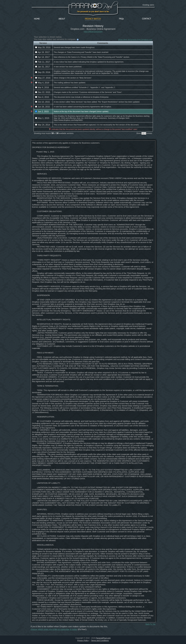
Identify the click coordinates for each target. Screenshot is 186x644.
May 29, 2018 (43, 47)
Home (37, 19)
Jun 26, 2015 (43, 107)
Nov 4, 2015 (42, 97)
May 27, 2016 (43, 78)
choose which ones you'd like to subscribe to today (54, 629)
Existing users (148, 5)
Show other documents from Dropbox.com (135, 40)
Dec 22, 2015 (43, 92)
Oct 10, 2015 (43, 102)
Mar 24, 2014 (43, 125)
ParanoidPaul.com (103, 638)
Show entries (144, 133)
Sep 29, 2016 (43, 72)
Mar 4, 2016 (42, 87)
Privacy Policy (83, 640)
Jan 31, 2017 (43, 67)
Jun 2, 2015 (42, 112)
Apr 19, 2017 (42, 52)
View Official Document (93, 32)
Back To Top (151, 624)
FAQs (121, 19)
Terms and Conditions (100, 640)
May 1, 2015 (42, 118)
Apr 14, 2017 (42, 57)
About (63, 19)
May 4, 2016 (42, 83)
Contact (146, 19)
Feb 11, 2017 (43, 62)
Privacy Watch (93, 19)
